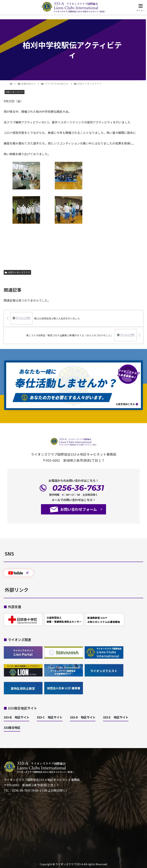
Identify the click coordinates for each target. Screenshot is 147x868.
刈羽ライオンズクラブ (17, 272)
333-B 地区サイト (17, 717)
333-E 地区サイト (116, 717)
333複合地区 (12, 727)
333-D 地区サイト (83, 717)
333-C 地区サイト (50, 717)
